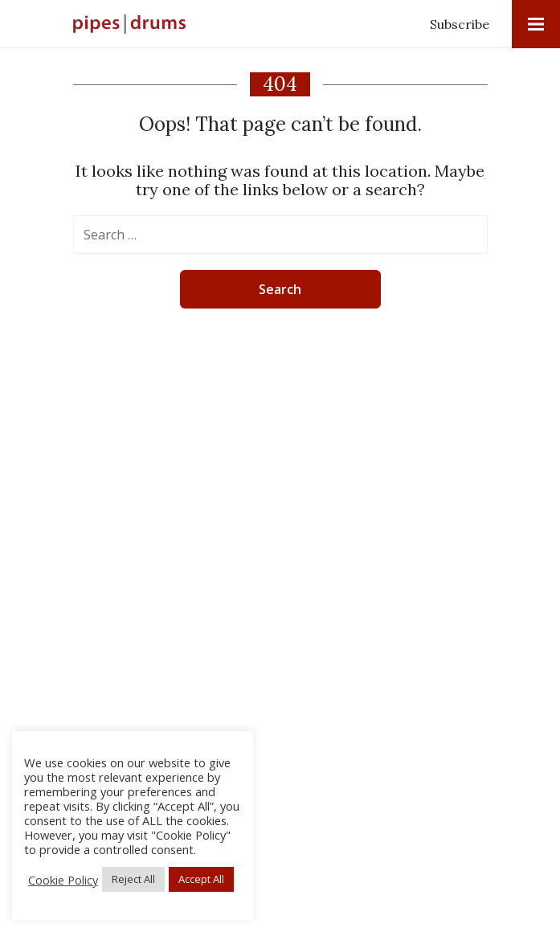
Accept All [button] (201, 879)
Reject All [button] (133, 879)
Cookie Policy (63, 880)
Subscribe (460, 24)
